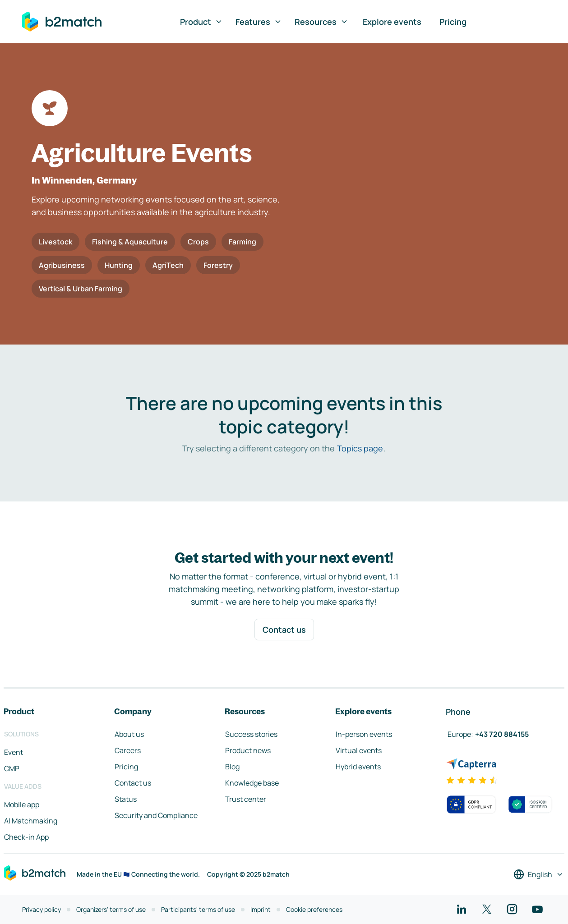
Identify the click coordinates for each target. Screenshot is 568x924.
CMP (12, 768)
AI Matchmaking (31, 821)
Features (259, 22)
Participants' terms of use (198, 909)
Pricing (453, 22)
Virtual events (359, 750)
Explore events (392, 22)
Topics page (360, 448)
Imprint (261, 909)
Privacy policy (42, 909)
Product (201, 22)
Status (126, 799)
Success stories (251, 734)
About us (129, 734)
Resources (321, 22)
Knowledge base (252, 783)
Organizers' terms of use (111, 909)
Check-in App (26, 837)
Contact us (284, 630)
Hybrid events (358, 767)
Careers (128, 750)
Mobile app (22, 804)
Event (14, 752)
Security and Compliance (156, 815)
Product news (248, 750)
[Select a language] (539, 874)
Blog (232, 767)
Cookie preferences (314, 909)
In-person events (364, 734)
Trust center (246, 799)
